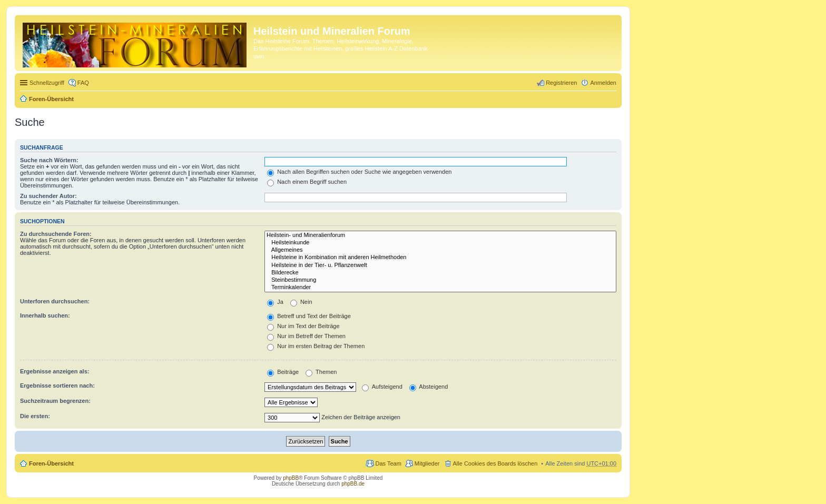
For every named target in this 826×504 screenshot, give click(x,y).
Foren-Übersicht (51, 99)
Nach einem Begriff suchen (307, 182)
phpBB (291, 478)
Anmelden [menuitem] (603, 83)
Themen (321, 372)
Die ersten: (35, 416)
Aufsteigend (382, 387)
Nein (301, 302)
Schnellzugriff (47, 83)
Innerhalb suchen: (45, 315)
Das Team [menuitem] (388, 463)
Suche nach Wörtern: (49, 160)
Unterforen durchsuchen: (55, 301)
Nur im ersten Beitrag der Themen (316, 346)
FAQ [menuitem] (83, 83)
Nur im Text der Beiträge (303, 326)
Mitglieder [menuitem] (427, 463)
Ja (275, 302)
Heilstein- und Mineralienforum (440, 235)
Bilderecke (440, 273)
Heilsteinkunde (440, 243)
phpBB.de (353, 484)
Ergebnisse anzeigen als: (55, 371)
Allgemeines (440, 250)
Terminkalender (440, 288)
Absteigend (429, 387)
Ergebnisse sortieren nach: (57, 386)
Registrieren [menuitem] (561, 83)
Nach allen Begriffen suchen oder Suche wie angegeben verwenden (359, 172)
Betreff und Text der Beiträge (309, 316)
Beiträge (283, 372)
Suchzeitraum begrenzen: (55, 401)
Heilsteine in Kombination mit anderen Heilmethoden (440, 258)
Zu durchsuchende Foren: (56, 234)
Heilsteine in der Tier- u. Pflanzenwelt (440, 265)
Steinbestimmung (440, 280)
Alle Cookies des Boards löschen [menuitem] (495, 463)
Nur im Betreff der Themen (306, 336)
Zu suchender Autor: (48, 196)
